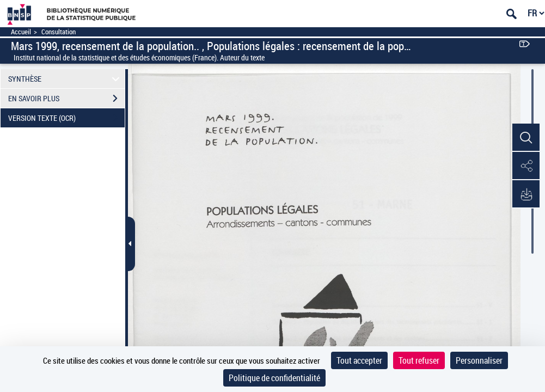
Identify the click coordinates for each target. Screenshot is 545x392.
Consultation (59, 32)
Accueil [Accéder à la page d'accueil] (21, 32)
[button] (526, 138)
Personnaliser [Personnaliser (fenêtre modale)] (479, 360)
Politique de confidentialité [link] (274, 378)
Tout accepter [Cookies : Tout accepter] (359, 360)
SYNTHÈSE (66, 79)
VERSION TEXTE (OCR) (66, 118)
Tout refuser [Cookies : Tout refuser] (419, 360)
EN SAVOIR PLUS (66, 99)
